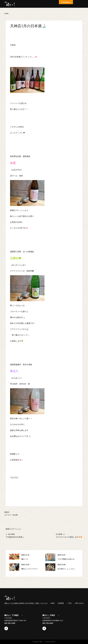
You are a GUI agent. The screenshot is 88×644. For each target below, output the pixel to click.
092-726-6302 (48, 623)
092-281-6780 (10, 623)
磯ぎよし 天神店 (49, 615)
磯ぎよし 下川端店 (11, 615)
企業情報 (61, 603)
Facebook (6, 628)
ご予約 (69, 603)
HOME (52, 603)
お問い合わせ (79, 603)
